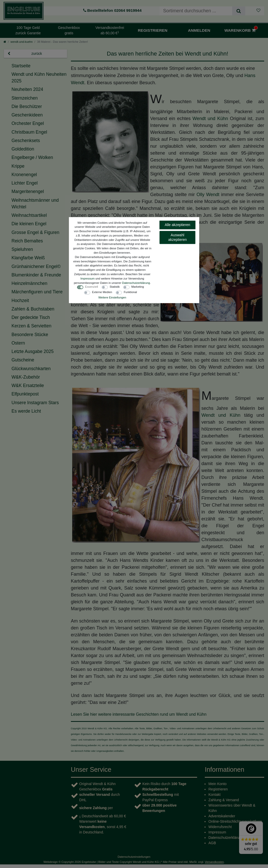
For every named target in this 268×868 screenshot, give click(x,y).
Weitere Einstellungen (112, 297)
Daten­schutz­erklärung (136, 283)
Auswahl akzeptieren (177, 237)
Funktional (130, 292)
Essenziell (91, 287)
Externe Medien (102, 292)
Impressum (87, 278)
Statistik (115, 287)
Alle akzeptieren (178, 225)
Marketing (138, 287)
